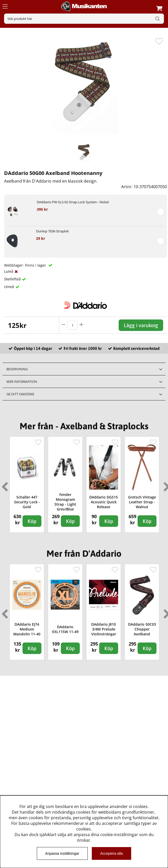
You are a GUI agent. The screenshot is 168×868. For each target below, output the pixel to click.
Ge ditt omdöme (20, 394)
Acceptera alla (112, 853)
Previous (4, 485)
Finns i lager (36, 265)
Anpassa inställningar (62, 853)
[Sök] (84, 19)
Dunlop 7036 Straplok (52, 231)
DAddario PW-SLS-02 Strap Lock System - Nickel (73, 202)
